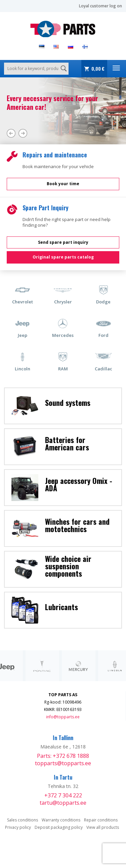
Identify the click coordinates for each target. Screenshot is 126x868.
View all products (103, 827)
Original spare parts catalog (63, 257)
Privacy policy (18, 827)
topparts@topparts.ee (63, 763)
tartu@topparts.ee (63, 803)
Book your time (63, 184)
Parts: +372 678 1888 (63, 756)
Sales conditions (23, 820)
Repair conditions (101, 820)
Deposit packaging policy (59, 827)
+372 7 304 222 (63, 795)
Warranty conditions (61, 820)
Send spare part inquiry (63, 242)
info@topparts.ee (63, 717)
